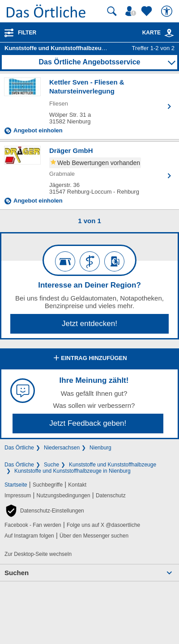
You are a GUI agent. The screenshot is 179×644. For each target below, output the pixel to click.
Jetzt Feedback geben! (88, 423)
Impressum (18, 496)
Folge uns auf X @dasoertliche (103, 525)
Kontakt (77, 485)
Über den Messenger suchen (94, 536)
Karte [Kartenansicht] (158, 33)
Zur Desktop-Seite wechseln (38, 554)
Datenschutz (111, 496)
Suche (51, 465)
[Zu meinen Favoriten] (148, 11)
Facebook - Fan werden (33, 525)
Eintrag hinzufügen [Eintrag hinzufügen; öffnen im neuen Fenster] (89, 359)
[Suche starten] (112, 11)
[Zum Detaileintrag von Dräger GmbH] (89, 176)
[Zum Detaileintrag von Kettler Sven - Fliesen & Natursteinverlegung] (89, 106)
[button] (44, 511)
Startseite (16, 485)
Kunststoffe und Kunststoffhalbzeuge (113, 465)
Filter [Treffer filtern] (27, 33)
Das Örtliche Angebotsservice (89, 62)
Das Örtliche (19, 448)
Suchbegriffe (48, 485)
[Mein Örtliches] (132, 11)
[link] (169, 33)
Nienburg (100, 448)
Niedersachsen (62, 448)
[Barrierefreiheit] (168, 11)
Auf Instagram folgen (29, 536)
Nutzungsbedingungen (64, 496)
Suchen (17, 573)
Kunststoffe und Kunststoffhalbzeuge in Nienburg (72, 471)
